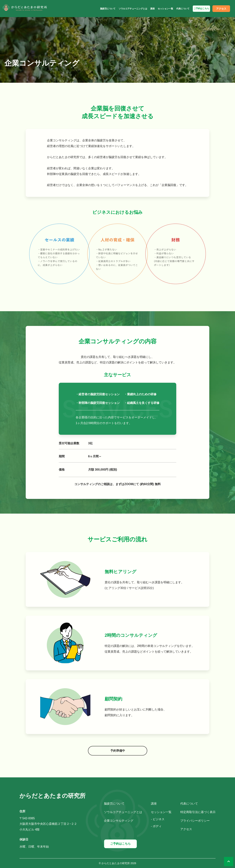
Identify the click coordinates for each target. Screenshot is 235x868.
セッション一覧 (165, 9)
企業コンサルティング (119, 821)
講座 (153, 9)
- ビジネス (158, 819)
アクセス (221, 9)
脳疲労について (108, 9)
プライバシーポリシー (195, 821)
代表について (183, 9)
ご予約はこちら (201, 8)
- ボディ (156, 826)
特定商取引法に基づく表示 (198, 812)
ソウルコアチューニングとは (133, 9)
